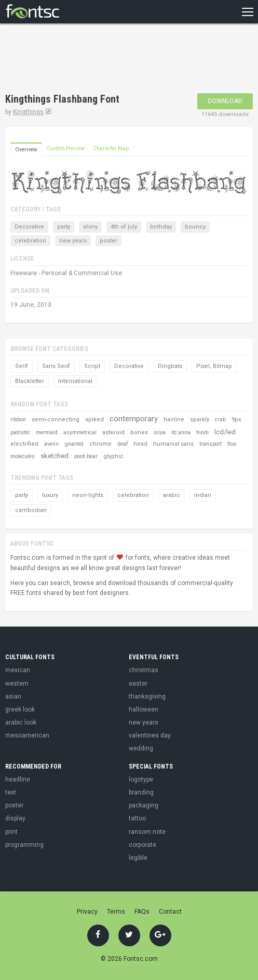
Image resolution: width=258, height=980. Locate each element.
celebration (30, 241)
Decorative (29, 227)
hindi (202, 432)
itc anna (181, 432)
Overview (26, 150)
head (140, 444)
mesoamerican (27, 735)
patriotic (20, 432)
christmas (144, 670)
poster (108, 241)
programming (24, 845)
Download (225, 101)
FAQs (142, 912)
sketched (55, 456)
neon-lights (88, 495)
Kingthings (28, 112)
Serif (22, 366)
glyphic (113, 456)
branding (141, 792)
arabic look (21, 722)
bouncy (195, 227)
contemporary (134, 419)
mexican (18, 670)
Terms (116, 912)
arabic (172, 495)
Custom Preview (65, 148)
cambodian (31, 510)
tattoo (137, 818)
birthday (161, 227)
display (15, 818)
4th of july (124, 227)
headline (18, 779)
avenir (52, 444)
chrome (100, 444)
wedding (141, 748)
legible (138, 858)
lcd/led (225, 432)
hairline (174, 420)
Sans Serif (56, 366)
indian (203, 495)
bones (139, 432)
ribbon (18, 420)
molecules (23, 456)
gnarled (74, 444)
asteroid (113, 432)
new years (73, 241)
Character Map (111, 148)
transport (211, 444)
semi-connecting (56, 420)
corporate (142, 845)
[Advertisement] (88, 60)
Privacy (87, 912)
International (75, 381)
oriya (160, 432)
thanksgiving (147, 697)
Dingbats (170, 366)
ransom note (147, 832)
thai (232, 444)
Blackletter (30, 381)
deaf (123, 444)
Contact (170, 912)
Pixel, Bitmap (214, 366)
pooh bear (86, 456)
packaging (144, 805)
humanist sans (173, 444)
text (11, 792)
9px (236, 420)
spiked (94, 420)
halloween (144, 709)
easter (138, 684)
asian (13, 697)
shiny (90, 227)
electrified (24, 444)
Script (92, 366)
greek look (20, 709)
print (11, 832)
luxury (50, 495)
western (17, 684)
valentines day (150, 735)
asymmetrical (80, 432)
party (64, 227)
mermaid (47, 432)
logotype (141, 779)
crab (220, 420)
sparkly (200, 420)
